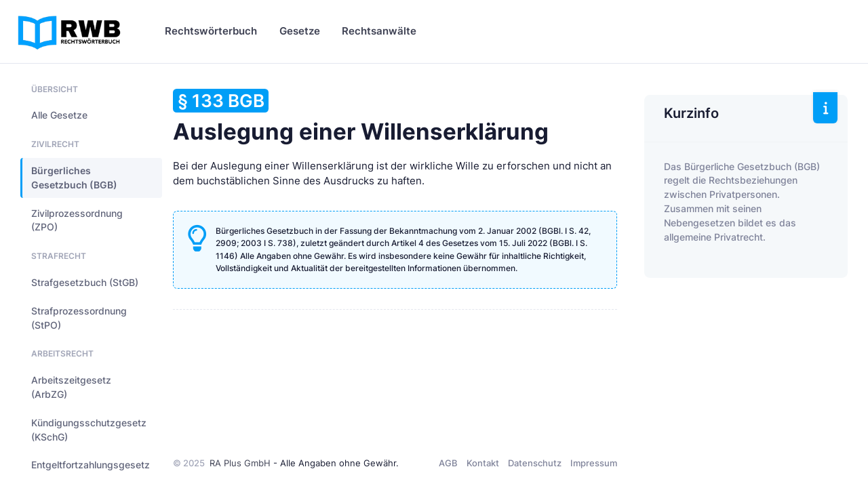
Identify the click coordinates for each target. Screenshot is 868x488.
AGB (448, 463)
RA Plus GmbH (240, 463)
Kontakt (483, 463)
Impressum (594, 463)
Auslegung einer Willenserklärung (361, 117)
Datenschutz (535, 463)
